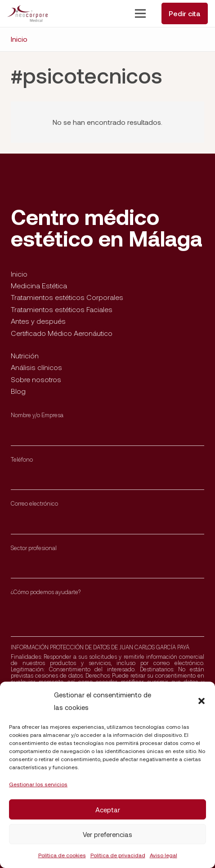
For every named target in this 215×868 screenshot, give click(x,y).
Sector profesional (34, 548)
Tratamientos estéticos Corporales (67, 297)
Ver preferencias (107, 834)
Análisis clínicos (36, 367)
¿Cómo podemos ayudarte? (46, 592)
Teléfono (22, 459)
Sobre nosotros (36, 379)
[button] (202, 701)
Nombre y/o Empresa (37, 415)
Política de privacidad (118, 855)
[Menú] (140, 13)
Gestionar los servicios (38, 784)
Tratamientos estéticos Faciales (62, 309)
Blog (18, 391)
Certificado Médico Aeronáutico (62, 333)
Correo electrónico (34, 503)
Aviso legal (163, 855)
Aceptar (108, 810)
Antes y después (38, 321)
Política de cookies (62, 855)
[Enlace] (27, 13)
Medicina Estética (39, 285)
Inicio (19, 274)
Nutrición (25, 355)
